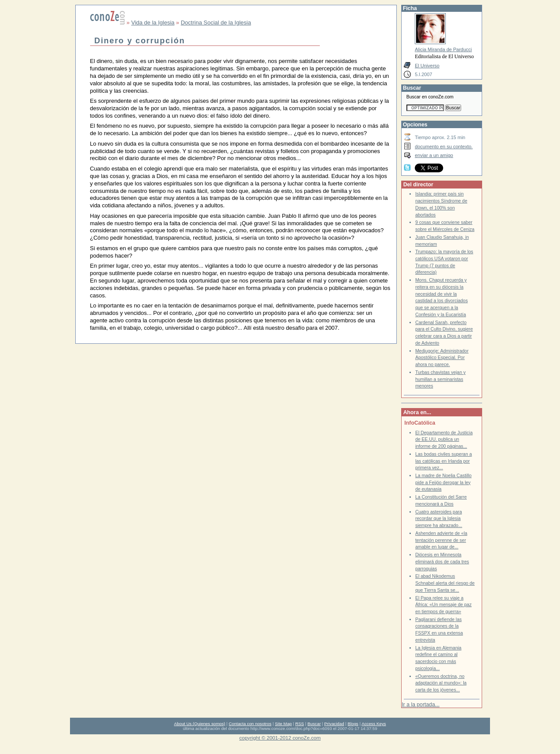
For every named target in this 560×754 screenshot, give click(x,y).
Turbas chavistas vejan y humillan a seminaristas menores (440, 379)
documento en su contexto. (444, 147)
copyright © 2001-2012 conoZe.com (280, 738)
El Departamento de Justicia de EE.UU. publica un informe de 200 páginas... (444, 440)
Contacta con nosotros (250, 724)
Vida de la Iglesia (153, 23)
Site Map (283, 724)
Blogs (353, 724)
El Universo (427, 66)
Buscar (314, 724)
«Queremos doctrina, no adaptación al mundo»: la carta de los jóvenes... (441, 683)
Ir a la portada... (420, 705)
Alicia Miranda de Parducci (443, 49)
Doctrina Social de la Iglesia (216, 23)
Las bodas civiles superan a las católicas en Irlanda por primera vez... (443, 461)
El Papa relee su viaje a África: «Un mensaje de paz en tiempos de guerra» (443, 605)
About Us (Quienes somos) (200, 724)
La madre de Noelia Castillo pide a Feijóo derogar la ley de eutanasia (443, 482)
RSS (300, 724)
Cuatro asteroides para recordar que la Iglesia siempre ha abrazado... (439, 519)
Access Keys (374, 724)
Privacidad (334, 724)
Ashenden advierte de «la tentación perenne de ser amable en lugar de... (441, 540)
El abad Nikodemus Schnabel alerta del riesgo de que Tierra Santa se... (445, 583)
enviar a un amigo (434, 155)
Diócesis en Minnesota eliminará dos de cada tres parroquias (442, 562)
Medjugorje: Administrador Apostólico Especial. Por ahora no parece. (442, 358)
